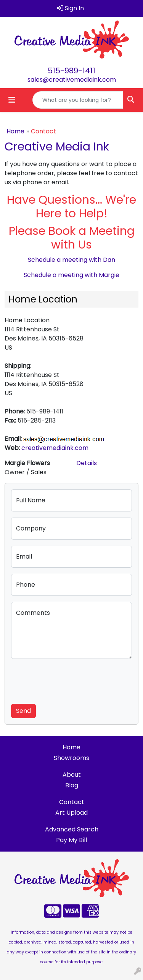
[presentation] (69, 680)
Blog (72, 785)
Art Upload (71, 813)
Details (87, 463)
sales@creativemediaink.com (72, 80)
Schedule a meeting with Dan (71, 260)
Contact (72, 802)
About (72, 775)
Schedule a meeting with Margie (71, 275)
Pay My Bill (71, 840)
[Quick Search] (78, 100)
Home (15, 131)
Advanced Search (72, 829)
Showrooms (71, 758)
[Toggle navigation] (12, 100)
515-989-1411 (71, 71)
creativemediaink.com (55, 448)
